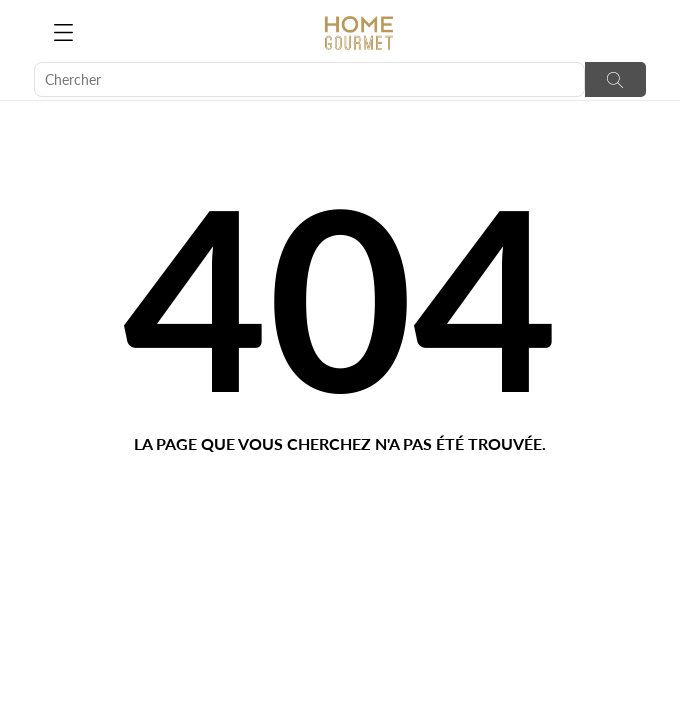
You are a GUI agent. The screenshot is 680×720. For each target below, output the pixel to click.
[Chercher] (309, 79)
